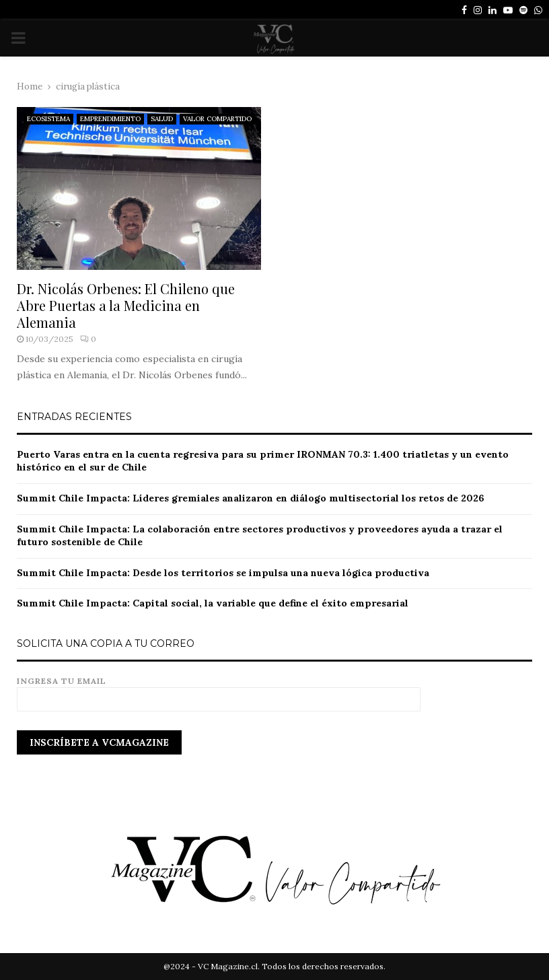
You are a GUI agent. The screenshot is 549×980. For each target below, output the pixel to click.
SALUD (162, 119)
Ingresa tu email (219, 690)
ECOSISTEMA (48, 119)
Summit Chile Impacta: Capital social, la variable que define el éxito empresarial (213, 603)
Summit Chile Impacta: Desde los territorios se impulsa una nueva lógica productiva (223, 573)
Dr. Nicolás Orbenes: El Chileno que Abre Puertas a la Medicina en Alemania (126, 305)
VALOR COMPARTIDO (217, 119)
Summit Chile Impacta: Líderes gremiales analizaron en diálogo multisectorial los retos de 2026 (251, 498)
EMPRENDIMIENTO (110, 119)
